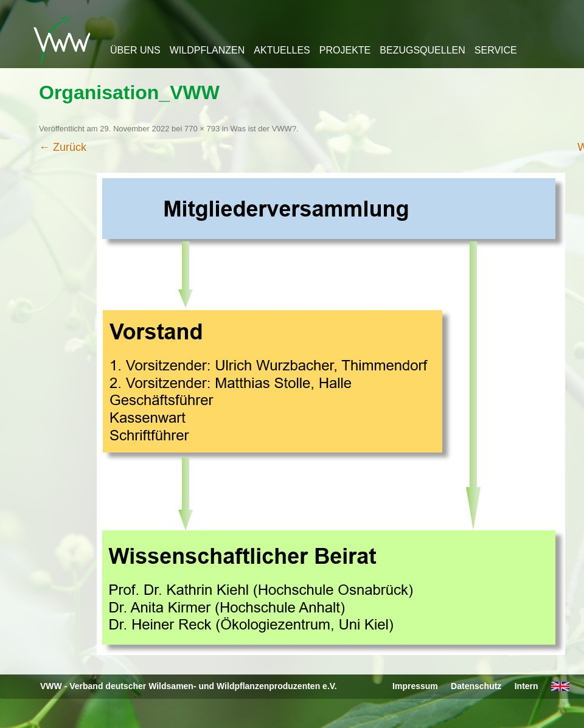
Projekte (345, 50)
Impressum (415, 686)
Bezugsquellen (422, 50)
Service (496, 50)
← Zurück (63, 147)
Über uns (135, 50)
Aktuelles (282, 50)
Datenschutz (476, 686)
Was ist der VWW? (264, 129)
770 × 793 (202, 129)
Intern (527, 686)
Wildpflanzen (207, 50)
